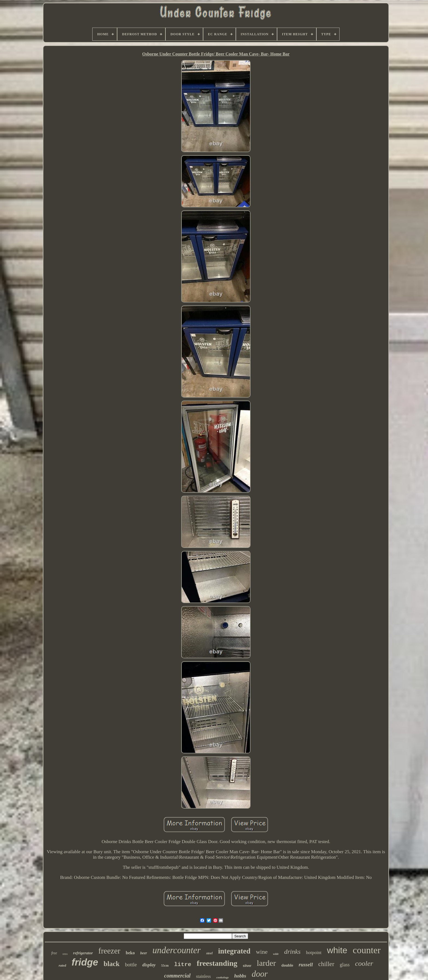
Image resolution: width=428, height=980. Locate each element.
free (54, 953)
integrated (234, 951)
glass (345, 965)
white (337, 950)
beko (130, 953)
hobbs (240, 976)
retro (65, 954)
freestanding (217, 963)
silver (247, 966)
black (112, 964)
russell (306, 965)
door (260, 974)
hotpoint (314, 953)
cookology (222, 977)
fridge (85, 962)
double (287, 965)
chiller (326, 964)
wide (276, 954)
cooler (364, 963)
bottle (131, 965)
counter (367, 950)
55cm (165, 966)
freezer (109, 951)
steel (209, 953)
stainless (203, 976)
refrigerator (83, 953)
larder (266, 963)
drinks (292, 952)
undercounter (177, 950)
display (149, 965)
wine (262, 952)
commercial (177, 976)
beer (144, 953)
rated (62, 965)
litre (183, 965)
